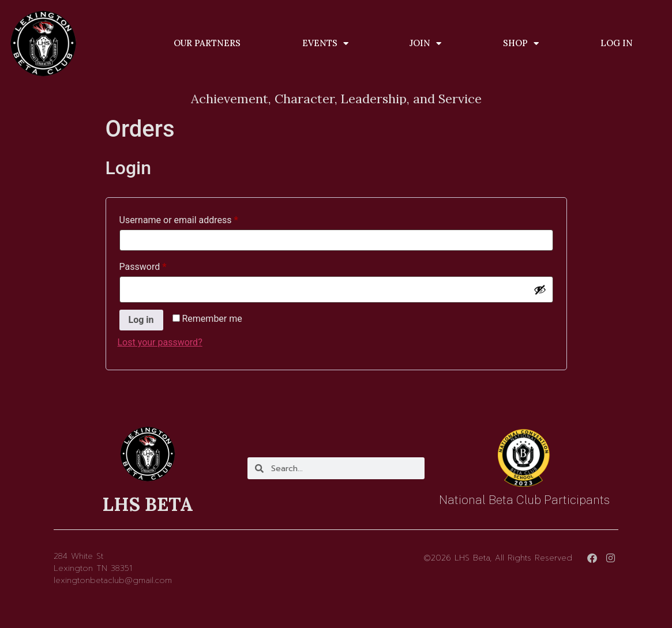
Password (161, 265)
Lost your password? (160, 342)
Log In (617, 43)
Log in (141, 320)
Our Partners (207, 43)
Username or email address (197, 218)
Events (325, 44)
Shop (521, 44)
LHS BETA (148, 504)
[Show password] (540, 289)
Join (425, 44)
